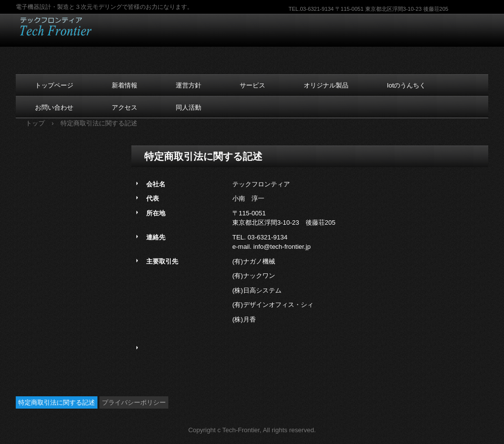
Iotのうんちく (406, 85)
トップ (35, 123)
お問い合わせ (54, 107)
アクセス (125, 107)
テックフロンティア (79, 27)
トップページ (54, 85)
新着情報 (125, 85)
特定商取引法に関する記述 (57, 402)
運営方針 (189, 85)
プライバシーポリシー (134, 402)
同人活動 (189, 107)
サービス (252, 85)
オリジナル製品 (326, 85)
